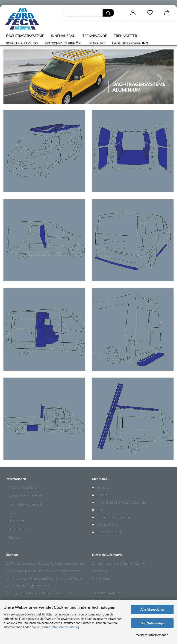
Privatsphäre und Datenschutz (117, 517)
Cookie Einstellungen (111, 532)
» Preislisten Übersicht (21, 487)
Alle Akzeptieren (152, 609)
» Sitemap (12, 537)
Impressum (104, 487)
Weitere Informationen (152, 635)
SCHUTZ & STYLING (22, 43)
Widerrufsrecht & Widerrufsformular (121, 502)
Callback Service (108, 524)
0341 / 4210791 (110, 593)
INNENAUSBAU (63, 36)
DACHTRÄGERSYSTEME (25, 36)
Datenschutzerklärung (65, 627)
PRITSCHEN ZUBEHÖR (63, 43)
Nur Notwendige (152, 623)
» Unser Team (15, 521)
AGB (100, 510)
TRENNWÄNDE (95, 36)
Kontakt (102, 495)
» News (11, 513)
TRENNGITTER (125, 36)
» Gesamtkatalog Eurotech (24, 504)
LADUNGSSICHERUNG (130, 43)
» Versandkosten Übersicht (24, 496)
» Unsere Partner (17, 529)
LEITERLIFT (96, 43)
